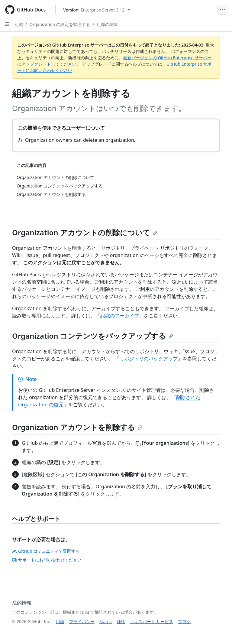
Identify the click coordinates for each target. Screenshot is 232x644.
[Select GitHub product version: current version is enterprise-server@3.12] (97, 10)
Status (106, 621)
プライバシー (82, 621)
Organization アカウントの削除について (85, 232)
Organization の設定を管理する (60, 24)
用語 (60, 621)
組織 (19, 24)
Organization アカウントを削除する (77, 427)
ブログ (184, 621)
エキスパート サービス (152, 621)
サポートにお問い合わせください (47, 560)
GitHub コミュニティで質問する (46, 551)
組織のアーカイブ (120, 316)
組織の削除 (107, 24)
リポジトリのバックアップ (149, 359)
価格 (121, 621)
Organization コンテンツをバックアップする (93, 336)
